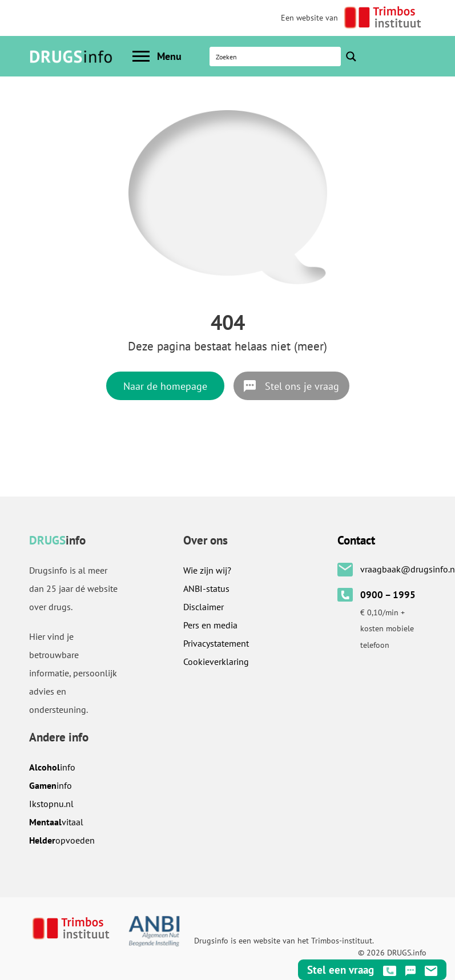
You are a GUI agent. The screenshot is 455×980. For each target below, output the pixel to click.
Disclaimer (204, 607)
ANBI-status (206, 588)
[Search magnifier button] (351, 57)
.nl (51, 804)
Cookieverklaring (216, 662)
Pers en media (210, 625)
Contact (356, 540)
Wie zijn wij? (207, 570)
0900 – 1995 (388, 595)
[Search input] (276, 57)
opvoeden (62, 840)
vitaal (56, 822)
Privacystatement (216, 643)
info (52, 767)
